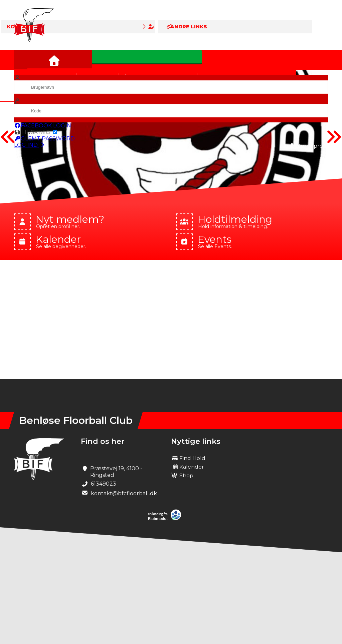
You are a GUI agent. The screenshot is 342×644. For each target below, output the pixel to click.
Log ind (30, 145)
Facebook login (43, 126)
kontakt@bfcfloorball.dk (124, 493)
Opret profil (309, 146)
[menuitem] (24, 60)
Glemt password (44, 139)
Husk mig (36, 132)
